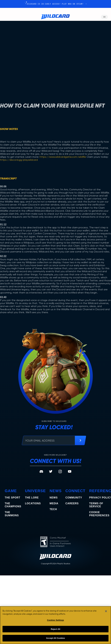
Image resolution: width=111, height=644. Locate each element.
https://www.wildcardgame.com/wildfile (63, 157)
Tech (53, 509)
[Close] (106, 611)
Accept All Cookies (55, 638)
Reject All (55, 629)
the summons (12, 514)
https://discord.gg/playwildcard (19, 160)
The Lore (32, 498)
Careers (72, 503)
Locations (33, 503)
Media (54, 503)
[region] (55, 625)
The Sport (12, 498)
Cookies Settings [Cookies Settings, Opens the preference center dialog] (55, 620)
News (54, 498)
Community (74, 498)
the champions (13, 505)
